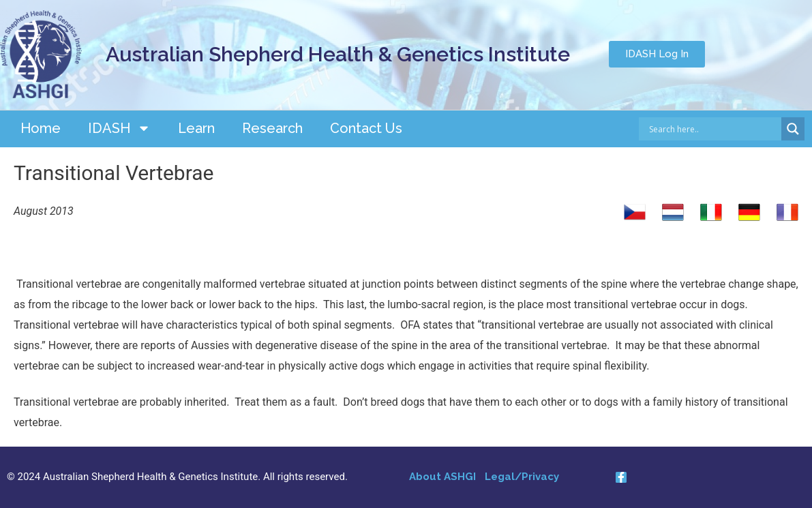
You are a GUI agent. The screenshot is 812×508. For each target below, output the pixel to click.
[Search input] (713, 129)
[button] (657, 54)
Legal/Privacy (522, 477)
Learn (196, 128)
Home (41, 128)
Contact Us (366, 128)
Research (272, 128)
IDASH (119, 128)
